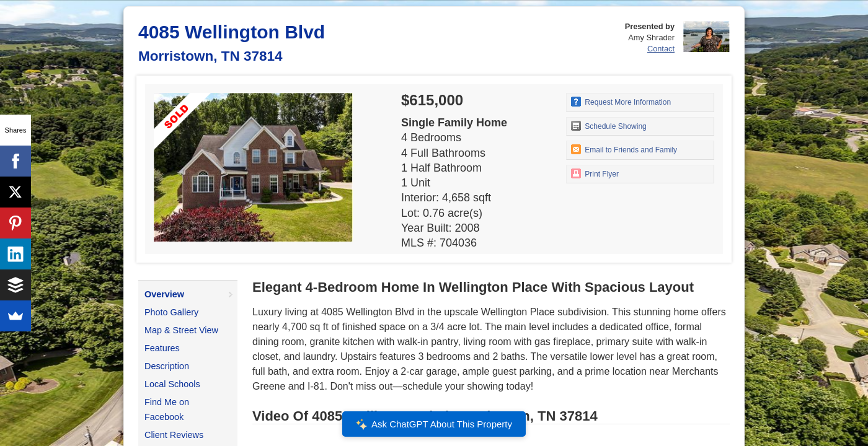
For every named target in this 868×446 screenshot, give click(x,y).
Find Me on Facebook (167, 409)
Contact (661, 49)
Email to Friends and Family (624, 149)
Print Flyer (595, 173)
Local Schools (172, 384)
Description (167, 366)
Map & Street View (181, 330)
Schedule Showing (609, 126)
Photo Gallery (171, 312)
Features (162, 348)
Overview (164, 294)
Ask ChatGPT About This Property (434, 424)
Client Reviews (174, 435)
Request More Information (621, 102)
